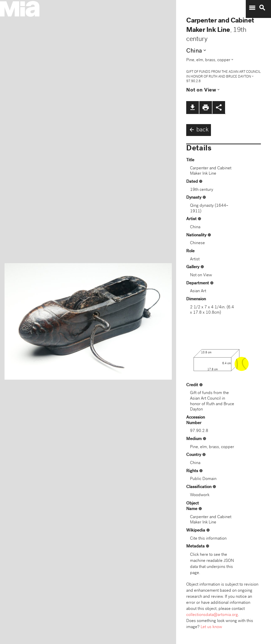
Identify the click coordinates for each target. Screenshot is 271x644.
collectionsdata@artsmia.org (212, 615)
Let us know (211, 627)
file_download (193, 107)
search (262, 8)
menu (252, 8)
